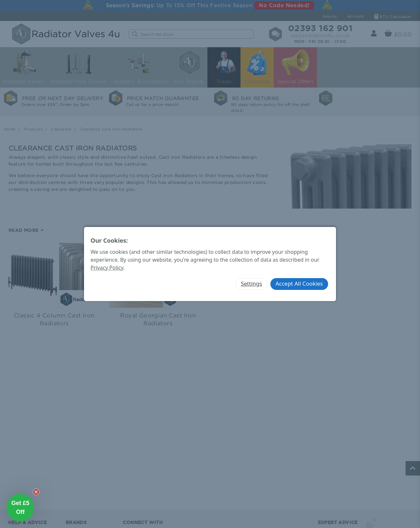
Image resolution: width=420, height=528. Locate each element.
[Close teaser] (36, 492)
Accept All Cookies (299, 284)
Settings (252, 284)
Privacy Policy (107, 268)
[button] (20, 508)
